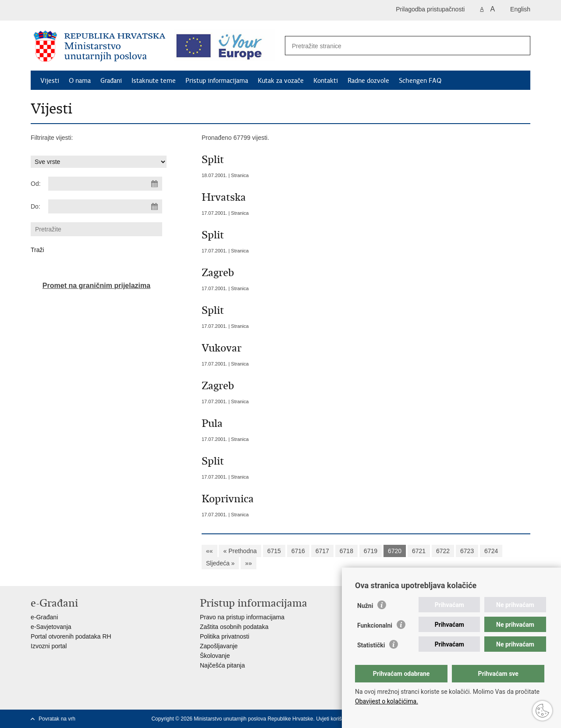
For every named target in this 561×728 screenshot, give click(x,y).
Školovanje (215, 656)
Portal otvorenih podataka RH (71, 636)
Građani (111, 81)
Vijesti (50, 81)
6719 (371, 551)
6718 (346, 551)
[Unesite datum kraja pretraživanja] (105, 206)
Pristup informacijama (217, 81)
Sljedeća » (220, 563)
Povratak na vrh (57, 719)
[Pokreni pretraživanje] (519, 46)
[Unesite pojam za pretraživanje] (398, 46)
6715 (274, 551)
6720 (395, 551)
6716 (298, 551)
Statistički (371, 645)
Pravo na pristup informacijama (242, 617)
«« (209, 551)
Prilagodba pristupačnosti (430, 9)
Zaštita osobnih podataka (234, 627)
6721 (419, 551)
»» (249, 563)
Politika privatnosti (225, 636)
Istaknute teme (154, 81)
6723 (467, 551)
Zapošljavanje (219, 646)
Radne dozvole (368, 81)
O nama (80, 81)
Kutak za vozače (281, 81)
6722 (443, 551)
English (520, 9)
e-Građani (44, 617)
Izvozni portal (49, 646)
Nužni (365, 606)
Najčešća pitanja (222, 665)
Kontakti (326, 81)
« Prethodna (240, 551)
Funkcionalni (375, 625)
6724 (491, 551)
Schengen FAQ (420, 81)
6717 (322, 551)
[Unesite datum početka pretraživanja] (105, 184)
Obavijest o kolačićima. (387, 701)
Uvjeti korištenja (335, 719)
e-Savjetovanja (51, 627)
